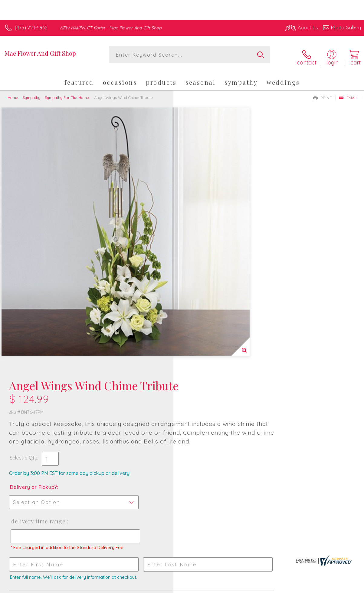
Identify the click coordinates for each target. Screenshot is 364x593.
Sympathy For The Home (67, 93)
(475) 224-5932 (31, 28)
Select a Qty (197, 199)
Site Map (339, 587)
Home (13, 93)
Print (323, 94)
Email (348, 94)
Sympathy (31, 93)
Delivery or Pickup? (207, 228)
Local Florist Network (301, 587)
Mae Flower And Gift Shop (40, 53)
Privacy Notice (258, 587)
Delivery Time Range (211, 262)
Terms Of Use (222, 587)
